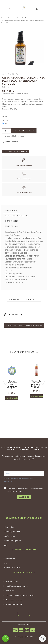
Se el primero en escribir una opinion (24, 325)
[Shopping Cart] (42, 638)
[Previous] (5, 383)
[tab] (11, 211)
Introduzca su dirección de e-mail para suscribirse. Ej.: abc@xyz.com (20, 480)
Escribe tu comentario (16, 151)
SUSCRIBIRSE (24, 497)
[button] (6, 9)
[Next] (43, 383)
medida (5, 116)
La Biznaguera (10, 74)
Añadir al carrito (24, 131)
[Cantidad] (6, 131)
